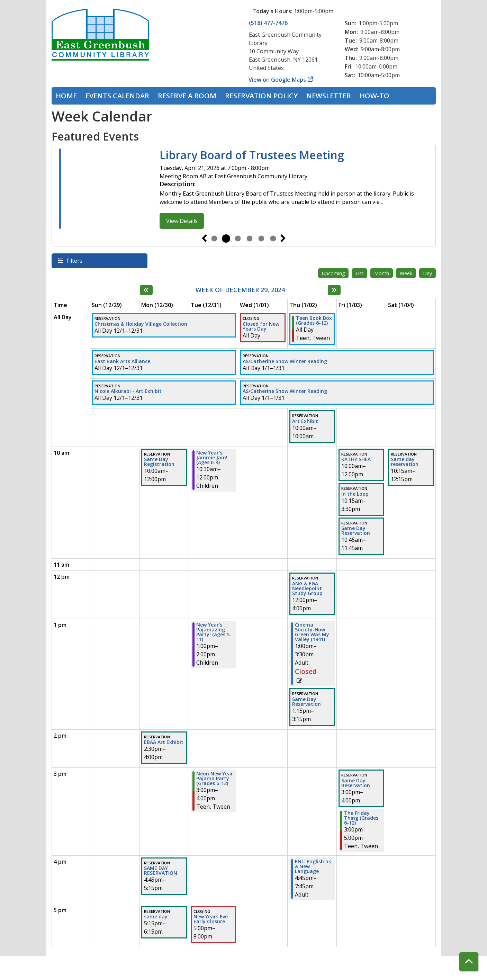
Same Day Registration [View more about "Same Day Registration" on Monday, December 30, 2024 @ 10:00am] (159, 462)
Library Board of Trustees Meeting (252, 155)
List (359, 273)
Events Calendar (117, 96)
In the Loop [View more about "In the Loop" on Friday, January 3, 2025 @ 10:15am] (355, 494)
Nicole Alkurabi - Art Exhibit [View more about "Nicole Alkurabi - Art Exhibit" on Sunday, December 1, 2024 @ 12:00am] (128, 391)
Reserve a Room (187, 96)
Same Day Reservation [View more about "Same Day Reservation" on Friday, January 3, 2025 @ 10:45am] (356, 531)
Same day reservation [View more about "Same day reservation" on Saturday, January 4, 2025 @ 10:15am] (405, 462)
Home (66, 96)
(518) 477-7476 (268, 23)
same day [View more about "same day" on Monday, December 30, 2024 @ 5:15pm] (156, 917)
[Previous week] (146, 290)
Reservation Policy (261, 96)
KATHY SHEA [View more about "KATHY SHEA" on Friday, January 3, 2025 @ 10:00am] (356, 459)
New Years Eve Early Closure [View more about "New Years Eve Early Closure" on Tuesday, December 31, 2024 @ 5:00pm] (211, 919)
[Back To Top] (469, 962)
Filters (74, 260)
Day (427, 273)
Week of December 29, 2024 (240, 290)
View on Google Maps (277, 80)
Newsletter (329, 96)
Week (406, 273)
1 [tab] (214, 239)
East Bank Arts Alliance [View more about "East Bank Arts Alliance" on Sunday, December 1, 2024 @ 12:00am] (122, 361)
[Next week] (334, 290)
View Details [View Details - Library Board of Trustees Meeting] (182, 221)
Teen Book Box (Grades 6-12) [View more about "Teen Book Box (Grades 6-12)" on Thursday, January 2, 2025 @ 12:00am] (314, 321)
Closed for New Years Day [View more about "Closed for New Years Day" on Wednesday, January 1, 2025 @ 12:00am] (261, 326)
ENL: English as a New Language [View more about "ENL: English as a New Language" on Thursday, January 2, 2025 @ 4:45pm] (313, 866)
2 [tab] (226, 239)
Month (382, 273)
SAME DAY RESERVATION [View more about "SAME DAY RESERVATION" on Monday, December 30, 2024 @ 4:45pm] (161, 871)
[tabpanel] (244, 190)
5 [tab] (261, 239)
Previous (204, 239)
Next (283, 239)
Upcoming (333, 273)
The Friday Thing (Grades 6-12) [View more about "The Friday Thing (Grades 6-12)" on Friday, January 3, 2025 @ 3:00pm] (361, 818)
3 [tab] (238, 239)
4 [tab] (250, 239)
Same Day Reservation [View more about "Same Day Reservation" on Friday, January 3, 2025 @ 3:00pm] (356, 783)
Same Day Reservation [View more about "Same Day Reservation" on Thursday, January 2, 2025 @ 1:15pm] (306, 702)
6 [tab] (273, 239)
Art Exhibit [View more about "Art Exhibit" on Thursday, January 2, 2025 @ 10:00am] (305, 421)
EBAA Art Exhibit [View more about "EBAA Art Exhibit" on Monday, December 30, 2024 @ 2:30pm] (164, 742)
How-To (375, 96)
